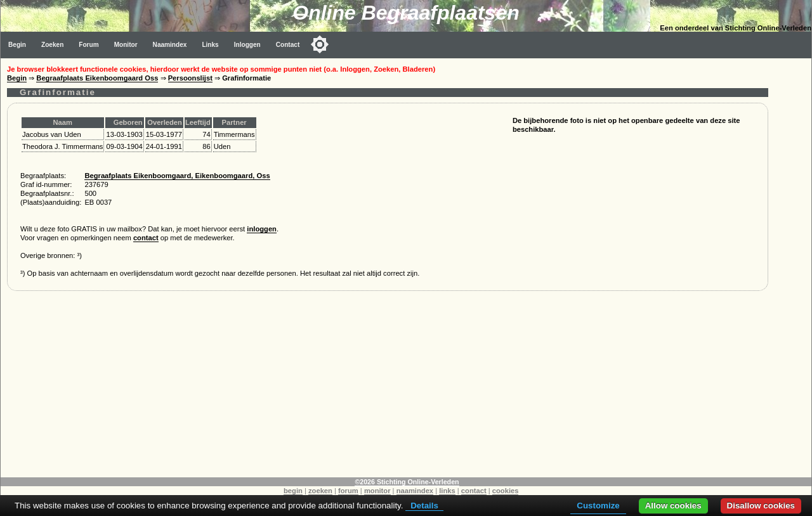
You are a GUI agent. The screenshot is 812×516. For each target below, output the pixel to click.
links (447, 491)
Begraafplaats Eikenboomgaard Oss (97, 78)
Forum (88, 45)
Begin (17, 45)
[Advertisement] (388, 389)
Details (424, 506)
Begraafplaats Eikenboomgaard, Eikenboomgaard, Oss (177, 176)
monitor (377, 491)
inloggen (262, 229)
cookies (506, 491)
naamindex (415, 491)
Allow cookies (673, 506)
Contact (288, 45)
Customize (598, 506)
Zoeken (52, 45)
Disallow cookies (761, 506)
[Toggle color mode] (320, 44)
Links (210, 45)
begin (293, 491)
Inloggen (247, 45)
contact (146, 238)
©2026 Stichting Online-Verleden (407, 482)
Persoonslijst (190, 78)
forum (348, 491)
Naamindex (170, 45)
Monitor (126, 45)
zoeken (320, 491)
